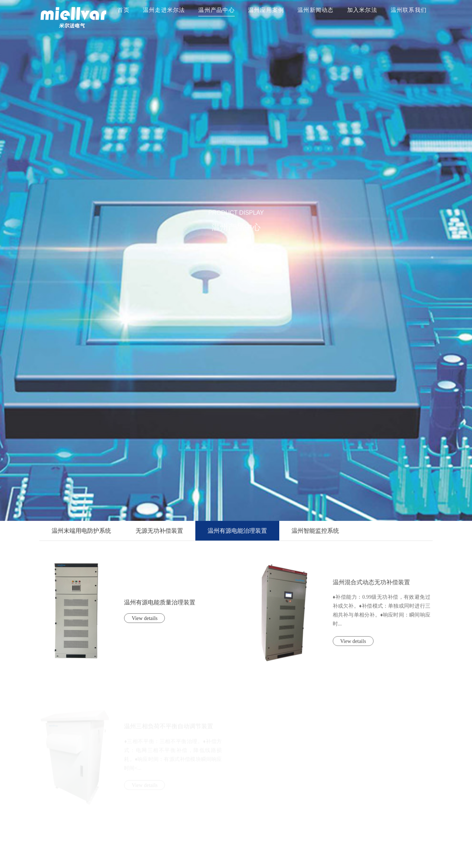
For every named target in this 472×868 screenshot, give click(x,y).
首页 (123, 10)
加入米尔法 (362, 10)
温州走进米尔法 (164, 10)
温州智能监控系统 (315, 531)
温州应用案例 (266, 10)
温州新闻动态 (316, 10)
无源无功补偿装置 (159, 531)
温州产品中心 (217, 10)
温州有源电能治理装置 (237, 531)
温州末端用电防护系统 (81, 531)
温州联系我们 (409, 10)
